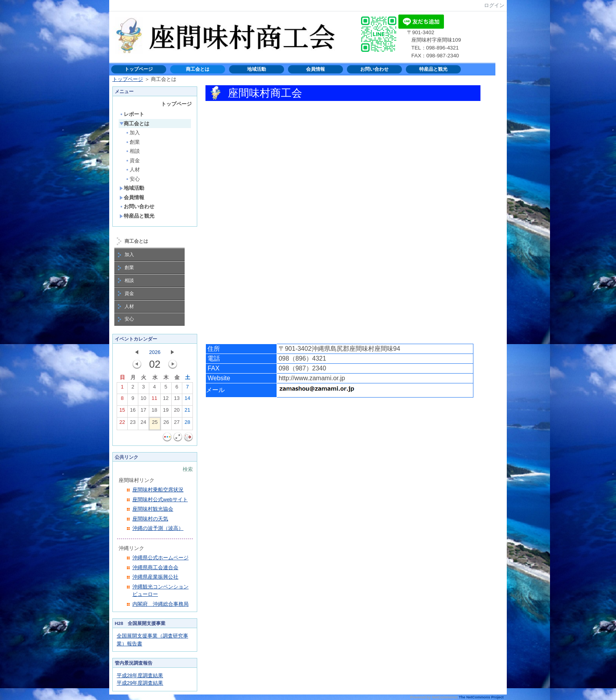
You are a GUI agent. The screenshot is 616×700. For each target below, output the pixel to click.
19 (166, 412)
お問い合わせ (374, 69)
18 (154, 412)
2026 (155, 352)
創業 (133, 142)
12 (166, 400)
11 (154, 400)
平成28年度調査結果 (140, 675)
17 (143, 412)
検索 (188, 469)
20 (177, 412)
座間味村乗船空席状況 (158, 490)
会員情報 (315, 69)
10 (143, 400)
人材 (133, 170)
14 (187, 400)
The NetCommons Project (481, 697)
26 (166, 424)
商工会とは (198, 69)
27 (177, 424)
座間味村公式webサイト (160, 499)
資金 (133, 160)
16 (133, 412)
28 (187, 424)
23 (133, 424)
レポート (132, 114)
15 (122, 412)
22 (122, 424)
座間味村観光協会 (153, 509)
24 (143, 424)
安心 (133, 179)
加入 (133, 133)
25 (155, 424)
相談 (133, 151)
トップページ (139, 69)
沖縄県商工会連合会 (155, 567)
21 (187, 412)
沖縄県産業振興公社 (155, 577)
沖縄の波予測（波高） (158, 528)
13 (177, 400)
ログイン (494, 5)
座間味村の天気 (150, 519)
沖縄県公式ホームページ (160, 558)
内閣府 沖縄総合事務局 (160, 604)
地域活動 (257, 69)
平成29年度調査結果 (140, 683)
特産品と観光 (433, 69)
